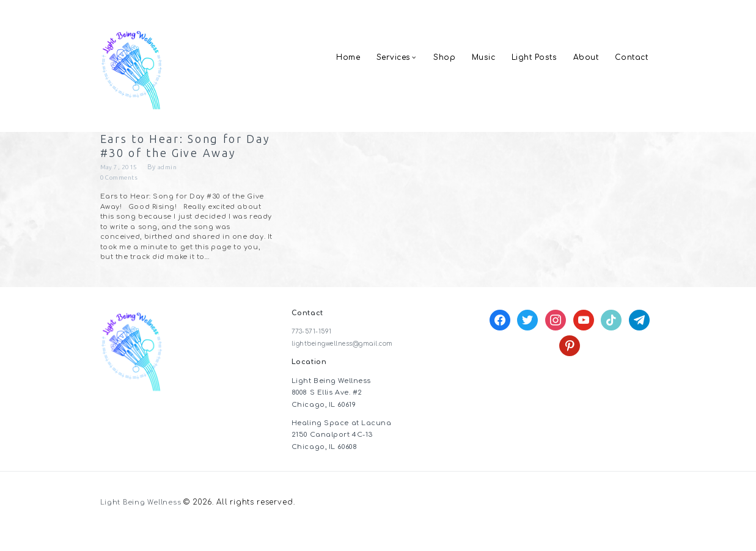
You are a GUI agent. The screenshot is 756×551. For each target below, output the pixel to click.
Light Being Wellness (143, 521)
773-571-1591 (314, 351)
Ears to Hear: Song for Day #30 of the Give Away (179, 155)
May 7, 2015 (120, 186)
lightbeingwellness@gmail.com (351, 363)
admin (170, 186)
